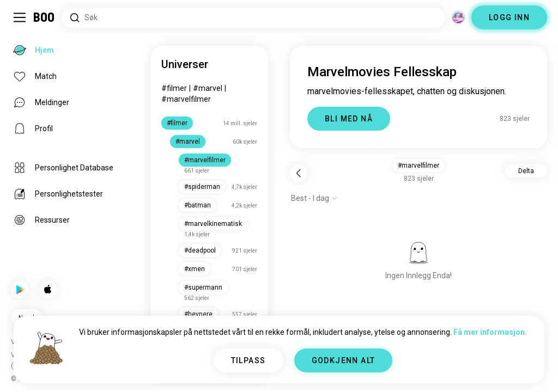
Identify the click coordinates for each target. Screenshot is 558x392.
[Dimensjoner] (458, 17)
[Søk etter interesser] (253, 18)
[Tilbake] (299, 173)
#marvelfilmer (186, 99)
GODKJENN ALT (344, 360)
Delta (526, 171)
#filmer (174, 88)
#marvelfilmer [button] (418, 166)
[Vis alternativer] (314, 198)
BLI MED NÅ (349, 119)
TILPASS (248, 360)
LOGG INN (509, 17)
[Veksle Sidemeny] (20, 17)
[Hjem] (44, 17)
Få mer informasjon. (490, 332)
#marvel (208, 88)
